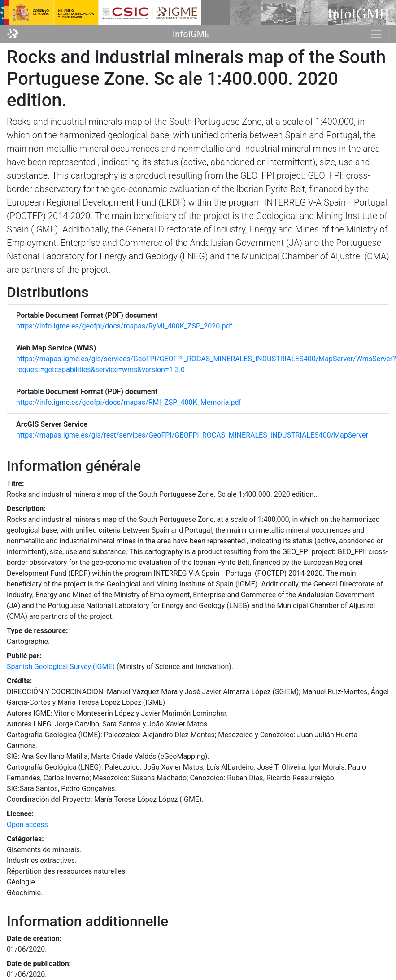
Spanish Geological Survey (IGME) (61, 667)
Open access (27, 825)
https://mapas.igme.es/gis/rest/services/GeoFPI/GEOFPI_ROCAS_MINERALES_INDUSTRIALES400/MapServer (192, 435)
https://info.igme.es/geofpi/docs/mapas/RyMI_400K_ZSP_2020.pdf (124, 326)
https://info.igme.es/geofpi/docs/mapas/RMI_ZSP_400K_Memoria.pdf (129, 402)
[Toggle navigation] (376, 34)
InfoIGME (191, 34)
